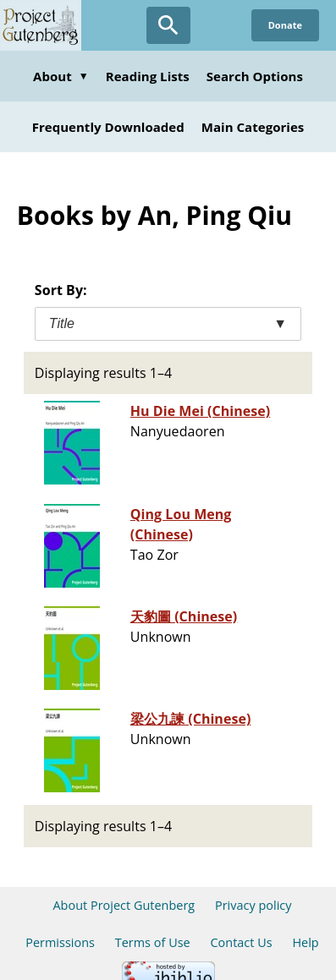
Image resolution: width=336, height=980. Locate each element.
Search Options (255, 76)
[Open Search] (168, 25)
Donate (285, 25)
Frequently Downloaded (108, 127)
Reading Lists (148, 76)
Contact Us (241, 942)
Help (305, 942)
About (61, 76)
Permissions (60, 942)
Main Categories (253, 127)
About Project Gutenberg (124, 905)
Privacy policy (253, 905)
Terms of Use (153, 942)
